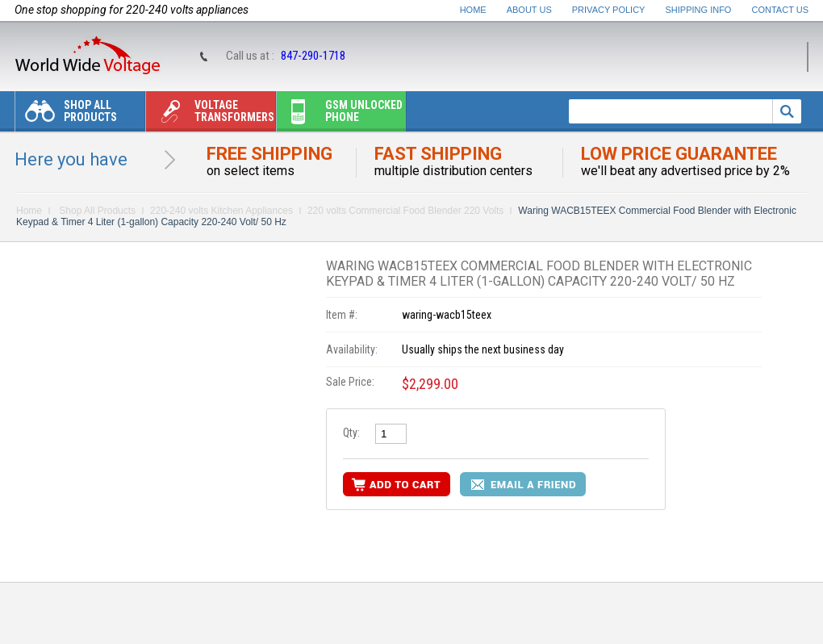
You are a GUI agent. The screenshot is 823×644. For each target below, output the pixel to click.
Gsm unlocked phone (340, 115)
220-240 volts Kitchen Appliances (221, 211)
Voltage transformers (210, 115)
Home (473, 10)
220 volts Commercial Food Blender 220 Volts (405, 211)
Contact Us (781, 10)
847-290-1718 (313, 56)
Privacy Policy (609, 10)
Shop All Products (66, 115)
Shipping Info (699, 10)
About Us (529, 10)
